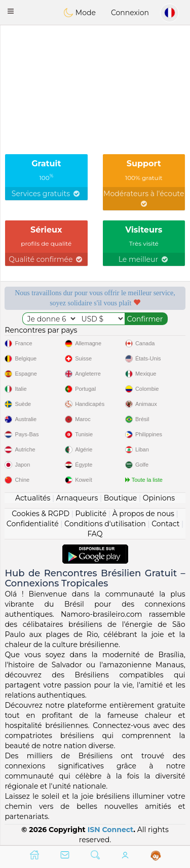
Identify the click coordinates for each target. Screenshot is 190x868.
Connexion (130, 13)
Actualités (33, 498)
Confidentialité (33, 524)
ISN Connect (111, 830)
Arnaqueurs (77, 498)
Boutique (121, 498)
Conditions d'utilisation (105, 524)
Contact (165, 524)
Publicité (91, 514)
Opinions (159, 498)
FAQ (95, 534)
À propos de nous (143, 514)
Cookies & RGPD (41, 514)
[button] (11, 11)
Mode (80, 13)
